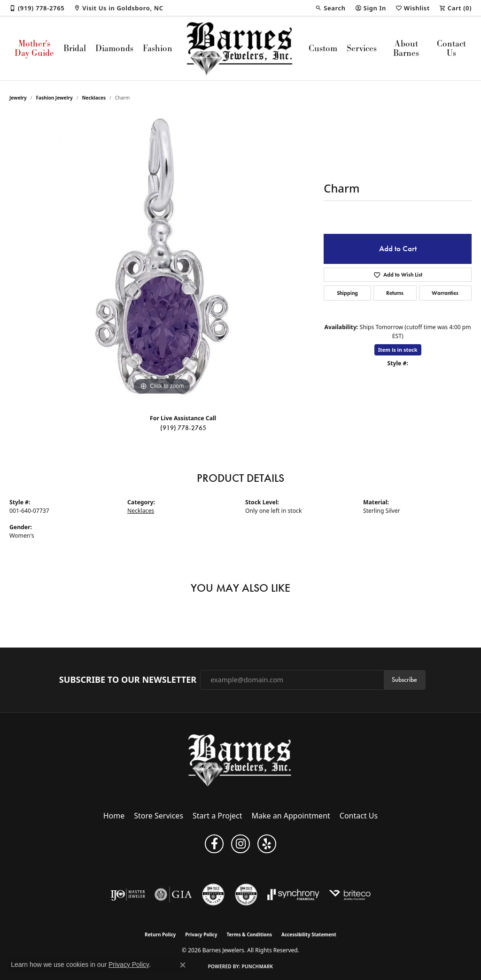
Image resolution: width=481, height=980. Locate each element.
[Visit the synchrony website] (293, 895)
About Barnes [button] (406, 48)
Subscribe (404, 680)
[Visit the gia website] (173, 895)
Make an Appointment (291, 816)
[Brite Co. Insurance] (350, 895)
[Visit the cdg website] (246, 895)
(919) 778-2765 (183, 428)
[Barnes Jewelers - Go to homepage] (241, 760)
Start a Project (217, 816)
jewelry (18, 98)
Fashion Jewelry (54, 98)
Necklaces (94, 98)
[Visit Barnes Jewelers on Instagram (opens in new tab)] (240, 844)
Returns (395, 293)
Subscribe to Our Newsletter (128, 680)
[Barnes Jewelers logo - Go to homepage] (240, 48)
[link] (37, 8)
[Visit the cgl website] (213, 895)
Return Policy (160, 934)
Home (114, 816)
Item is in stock (398, 350)
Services (362, 48)
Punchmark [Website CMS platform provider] (258, 966)
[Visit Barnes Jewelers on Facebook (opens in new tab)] (214, 844)
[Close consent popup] (183, 965)
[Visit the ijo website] (128, 895)
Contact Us (451, 48)
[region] (162, 256)
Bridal (75, 48)
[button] (330, 8)
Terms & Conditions (249, 934)
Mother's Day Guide (34, 48)
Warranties (445, 293)
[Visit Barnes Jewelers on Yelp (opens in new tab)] (267, 844)
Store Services (159, 816)
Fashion (158, 48)
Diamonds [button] (114, 48)
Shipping (347, 293)
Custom (323, 48)
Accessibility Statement (309, 934)
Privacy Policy (201, 934)
